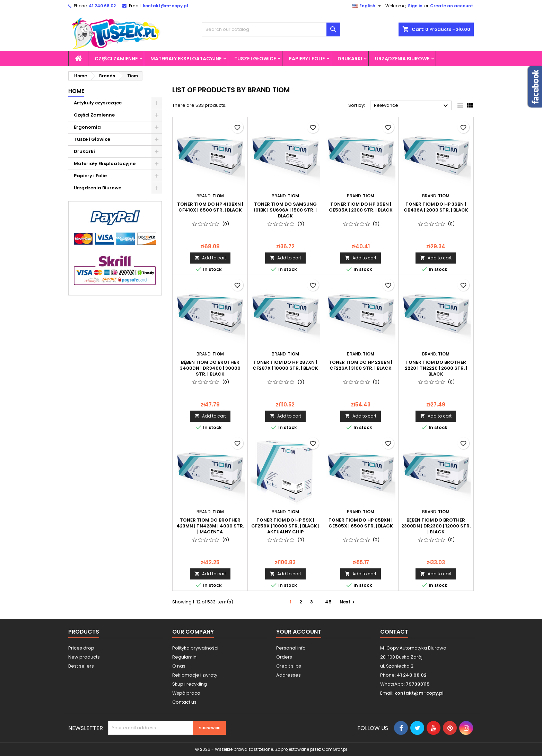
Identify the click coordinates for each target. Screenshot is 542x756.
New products (84, 657)
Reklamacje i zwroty (195, 675)
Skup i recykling (190, 684)
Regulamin (184, 657)
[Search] (271, 29)
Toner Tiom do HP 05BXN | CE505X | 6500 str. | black (361, 523)
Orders (284, 657)
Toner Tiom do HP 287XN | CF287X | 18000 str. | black (285, 365)
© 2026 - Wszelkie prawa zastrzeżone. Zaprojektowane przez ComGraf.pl (271, 749)
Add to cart (210, 258)
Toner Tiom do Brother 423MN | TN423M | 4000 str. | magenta (210, 526)
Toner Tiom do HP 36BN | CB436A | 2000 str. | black (436, 207)
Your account (299, 632)
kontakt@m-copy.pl (165, 6)
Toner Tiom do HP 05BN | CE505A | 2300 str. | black (361, 207)
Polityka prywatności (195, 648)
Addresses (289, 675)
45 (328, 602)
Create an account (452, 6)
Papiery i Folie (307, 59)
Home (76, 91)
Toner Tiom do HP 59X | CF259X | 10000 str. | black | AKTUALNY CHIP (285, 526)
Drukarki (350, 59)
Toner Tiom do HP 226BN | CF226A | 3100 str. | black (361, 365)
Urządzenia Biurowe (402, 59)
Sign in (415, 6)
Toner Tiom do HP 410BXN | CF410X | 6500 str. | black (210, 207)
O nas (179, 666)
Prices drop (81, 648)
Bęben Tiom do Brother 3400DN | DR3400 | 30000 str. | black (210, 368)
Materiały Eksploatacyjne (186, 59)
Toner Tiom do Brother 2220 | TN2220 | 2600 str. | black (436, 368)
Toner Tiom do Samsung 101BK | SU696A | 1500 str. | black (285, 210)
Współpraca (186, 693)
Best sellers (81, 666)
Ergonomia (87, 127)
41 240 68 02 (102, 6)
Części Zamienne (116, 59)
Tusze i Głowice (255, 59)
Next (348, 602)
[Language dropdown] (368, 6)
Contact (394, 632)
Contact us (184, 702)
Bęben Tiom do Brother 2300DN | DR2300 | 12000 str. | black (436, 526)
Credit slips (289, 666)
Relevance (412, 106)
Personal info (291, 648)
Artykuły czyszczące (98, 103)
